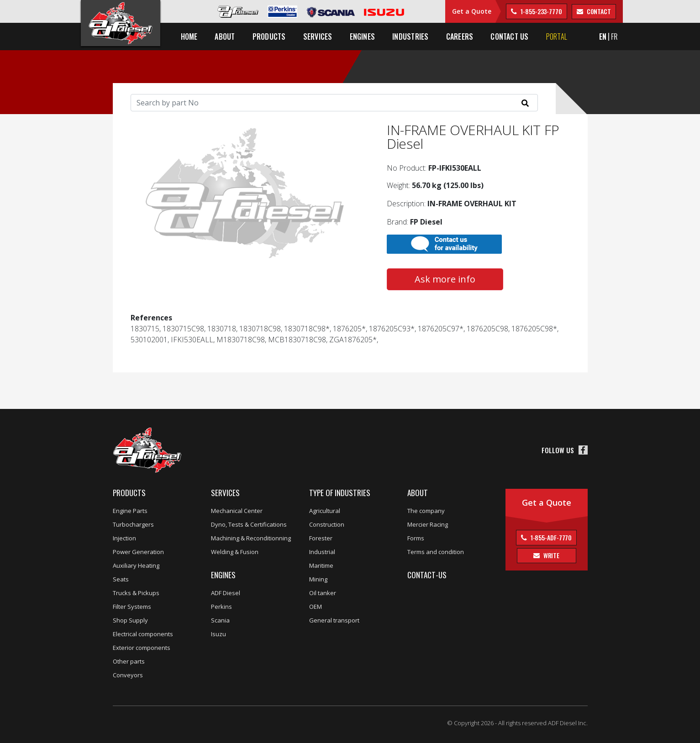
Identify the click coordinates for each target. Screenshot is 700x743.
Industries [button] (410, 37)
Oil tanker (323, 593)
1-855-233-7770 (541, 11)
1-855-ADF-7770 (551, 537)
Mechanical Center (237, 511)
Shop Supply (130, 620)
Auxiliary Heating (136, 565)
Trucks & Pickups (136, 593)
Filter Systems (132, 607)
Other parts (129, 661)
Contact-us (427, 575)
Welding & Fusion (235, 552)
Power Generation (138, 552)
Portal (557, 37)
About (418, 493)
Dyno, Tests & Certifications (249, 524)
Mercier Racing (428, 524)
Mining (318, 579)
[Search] (334, 103)
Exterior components (142, 648)
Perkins (221, 607)
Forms (416, 538)
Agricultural (325, 511)
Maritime (321, 565)
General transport (334, 620)
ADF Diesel (226, 593)
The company (426, 511)
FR (614, 37)
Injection (124, 538)
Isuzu (218, 634)
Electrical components (143, 634)
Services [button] (318, 37)
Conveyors (128, 675)
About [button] (225, 37)
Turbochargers (133, 524)
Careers (460, 37)
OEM (316, 607)
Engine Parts (130, 511)
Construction (327, 524)
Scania (220, 620)
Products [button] (269, 37)
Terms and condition (436, 552)
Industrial (322, 552)
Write (551, 555)
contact (598, 11)
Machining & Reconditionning (251, 538)
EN (603, 37)
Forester (321, 538)
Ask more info (445, 279)
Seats (121, 579)
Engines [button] (363, 37)
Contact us (509, 37)
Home (189, 37)
